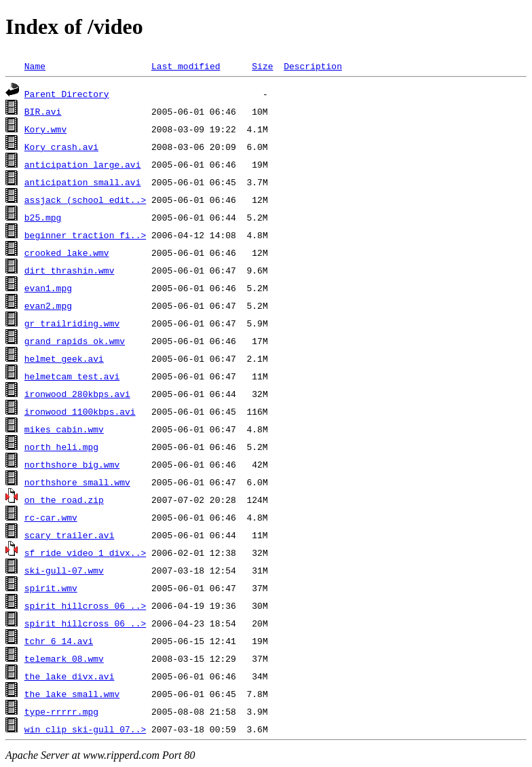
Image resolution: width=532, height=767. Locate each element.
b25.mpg (43, 217)
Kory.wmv (45, 129)
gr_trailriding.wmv (72, 323)
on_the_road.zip (64, 500)
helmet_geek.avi (64, 358)
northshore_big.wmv (72, 464)
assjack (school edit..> (85, 200)
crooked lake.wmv (67, 252)
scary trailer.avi (70, 535)
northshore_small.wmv (77, 482)
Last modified (186, 66)
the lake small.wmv (72, 694)
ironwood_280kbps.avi (77, 394)
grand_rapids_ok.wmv (75, 341)
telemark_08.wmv (64, 658)
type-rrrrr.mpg (61, 711)
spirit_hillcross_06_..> (85, 605)
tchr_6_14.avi (59, 641)
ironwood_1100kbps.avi (80, 411)
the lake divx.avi (70, 676)
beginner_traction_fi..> (85, 235)
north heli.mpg (61, 447)
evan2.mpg (48, 305)
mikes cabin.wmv (64, 429)
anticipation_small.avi (83, 182)
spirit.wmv (51, 588)
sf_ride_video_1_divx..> (85, 553)
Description (313, 66)
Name (35, 66)
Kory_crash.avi (61, 147)
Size (262, 66)
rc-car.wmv (51, 517)
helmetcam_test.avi (72, 376)
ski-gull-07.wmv (64, 570)
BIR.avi (43, 111)
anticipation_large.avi (83, 164)
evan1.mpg (48, 288)
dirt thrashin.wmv (70, 270)
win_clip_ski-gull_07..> (85, 729)
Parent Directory (67, 94)
